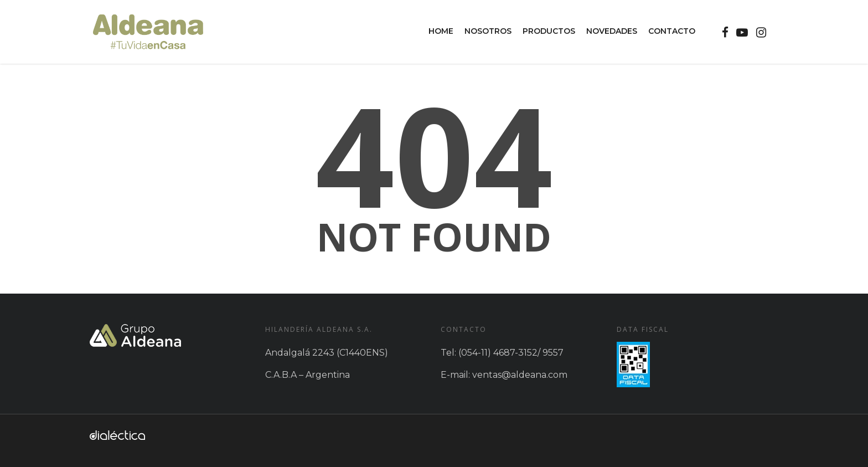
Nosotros (488, 31)
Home (441, 31)
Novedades (612, 31)
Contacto (672, 31)
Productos (549, 31)
